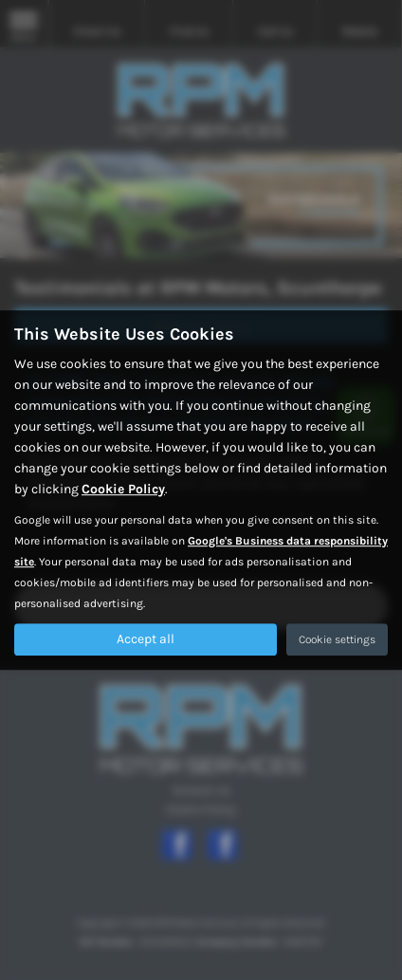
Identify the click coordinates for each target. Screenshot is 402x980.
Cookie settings (337, 639)
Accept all (146, 639)
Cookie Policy (123, 489)
